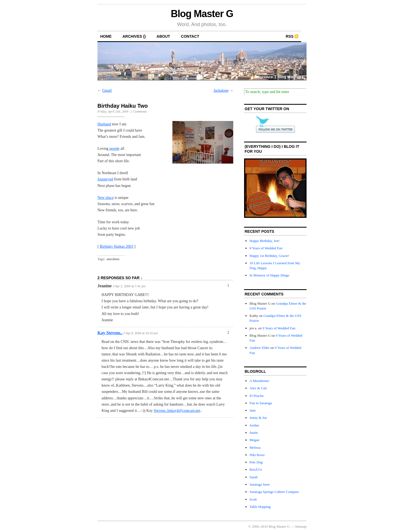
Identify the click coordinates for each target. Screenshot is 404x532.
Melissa (255, 447)
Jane (253, 410)
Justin (254, 433)
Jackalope (221, 90)
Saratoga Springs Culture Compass (274, 492)
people (114, 149)
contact (190, 36)
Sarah (254, 477)
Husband (104, 124)
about (163, 36)
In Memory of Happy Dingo (269, 275)
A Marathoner (259, 381)
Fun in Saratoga (261, 403)
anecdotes (113, 259)
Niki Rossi (257, 455)
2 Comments (139, 112)
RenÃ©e (256, 469)
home (106, 36)
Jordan (254, 425)
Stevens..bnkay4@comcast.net (177, 411)
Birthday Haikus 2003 (116, 246)
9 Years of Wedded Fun (266, 248)
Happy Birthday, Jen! (265, 241)
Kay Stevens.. (110, 333)
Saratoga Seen (260, 484)
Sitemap (301, 526)
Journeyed (105, 179)
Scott (253, 499)
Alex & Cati (258, 388)
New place (105, 198)
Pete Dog (256, 462)
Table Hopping (260, 507)
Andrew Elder (259, 348)
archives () (134, 36)
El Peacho (257, 396)
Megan (254, 440)
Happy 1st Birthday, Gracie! (269, 256)
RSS (290, 36)
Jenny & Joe (258, 418)
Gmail (107, 90)
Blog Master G (202, 14)
